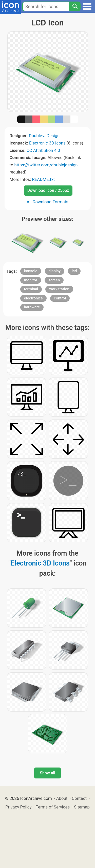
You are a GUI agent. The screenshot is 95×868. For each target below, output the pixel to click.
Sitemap (82, 807)
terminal (31, 289)
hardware (32, 307)
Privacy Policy (18, 807)
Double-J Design (44, 136)
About (62, 798)
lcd (74, 271)
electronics (33, 298)
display (55, 271)
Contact (79, 798)
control (60, 298)
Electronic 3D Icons (47, 143)
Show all (47, 773)
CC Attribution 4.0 (43, 150)
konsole (31, 271)
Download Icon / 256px (48, 190)
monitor (31, 280)
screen (54, 280)
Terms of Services (53, 807)
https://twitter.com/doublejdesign (46, 165)
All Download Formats (48, 202)
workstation (59, 289)
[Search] (75, 6)
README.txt (43, 179)
